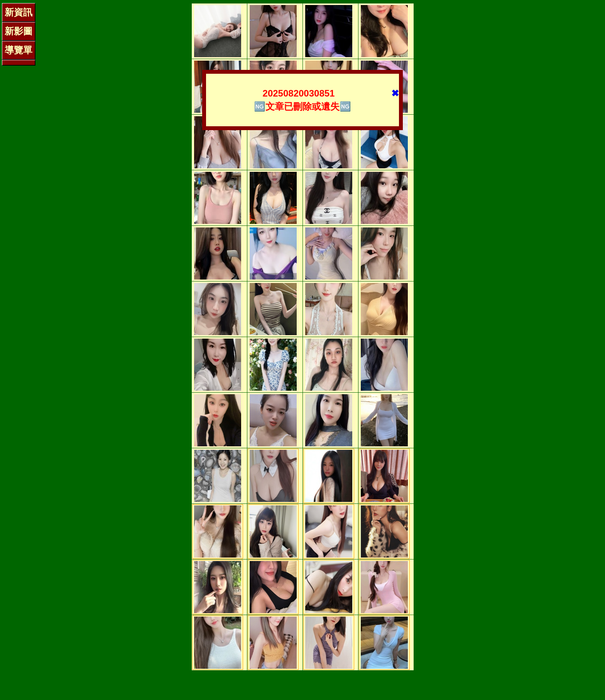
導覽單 (19, 50)
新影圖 (19, 31)
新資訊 (19, 12)
